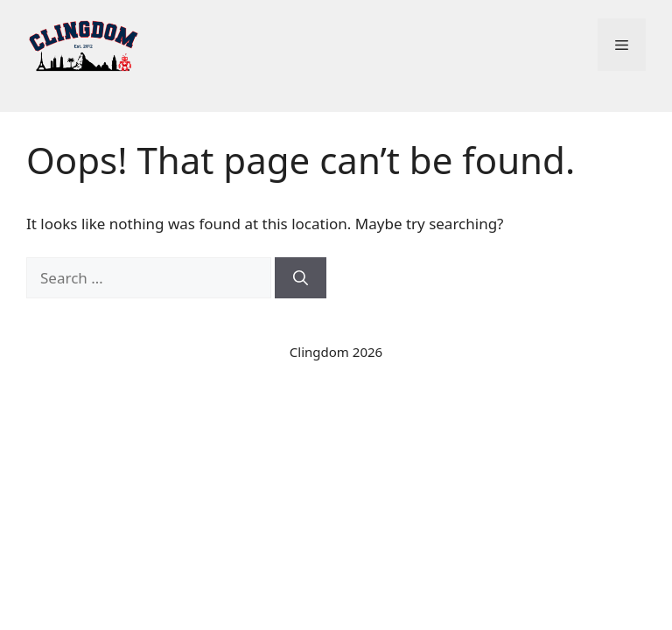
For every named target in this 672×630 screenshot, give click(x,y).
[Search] (301, 278)
